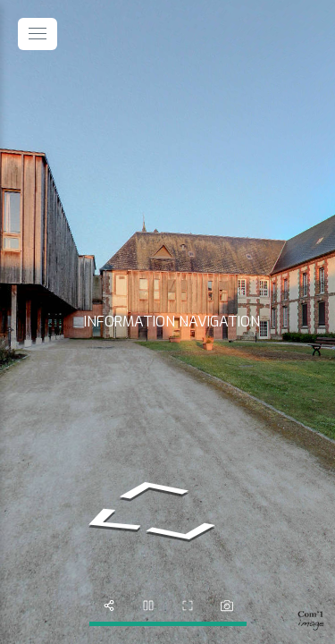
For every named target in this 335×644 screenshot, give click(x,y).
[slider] (148, 606)
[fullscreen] (188, 606)
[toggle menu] (38, 34)
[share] (109, 606)
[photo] (227, 606)
